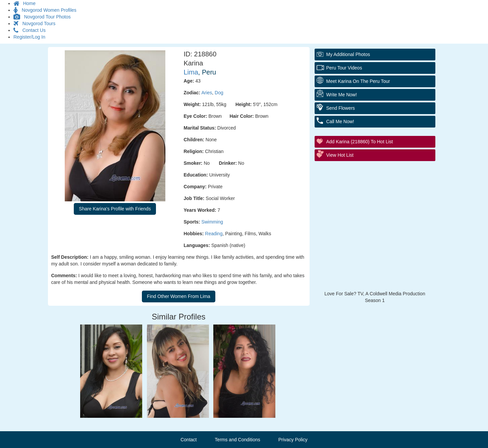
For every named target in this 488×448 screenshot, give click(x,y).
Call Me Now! (340, 121)
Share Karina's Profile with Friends (115, 209)
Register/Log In (29, 37)
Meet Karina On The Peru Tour (358, 81)
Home (24, 3)
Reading (214, 234)
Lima (191, 72)
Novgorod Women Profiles (45, 10)
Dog (219, 93)
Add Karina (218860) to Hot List (360, 142)
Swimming (212, 222)
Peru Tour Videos (344, 68)
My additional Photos (348, 54)
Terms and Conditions (237, 440)
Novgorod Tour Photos (42, 17)
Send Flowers (341, 108)
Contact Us (30, 30)
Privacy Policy (293, 440)
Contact (188, 440)
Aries (207, 93)
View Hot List (340, 155)
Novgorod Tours (34, 23)
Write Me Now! (342, 95)
